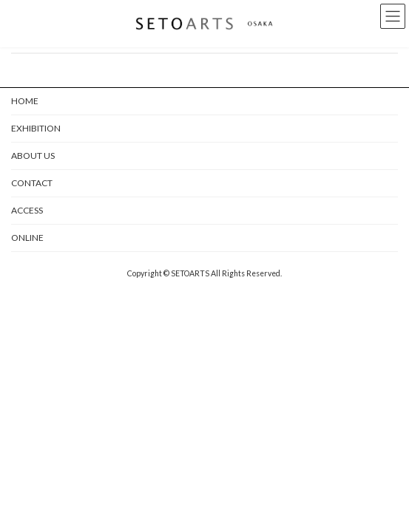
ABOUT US (33, 156)
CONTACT (32, 183)
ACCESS (27, 210)
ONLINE (27, 238)
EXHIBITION (36, 128)
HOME (25, 101)
